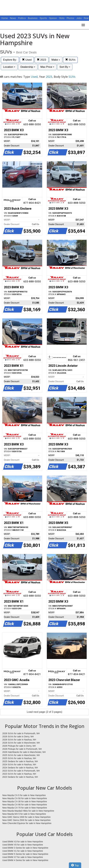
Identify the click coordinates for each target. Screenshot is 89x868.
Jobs (79, 18)
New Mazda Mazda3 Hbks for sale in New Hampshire (28, 811)
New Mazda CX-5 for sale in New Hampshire (24, 795)
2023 (42, 60)
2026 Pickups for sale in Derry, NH (19, 746)
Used (27, 60)
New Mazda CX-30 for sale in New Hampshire (25, 801)
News (13, 18)
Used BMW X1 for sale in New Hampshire (23, 851)
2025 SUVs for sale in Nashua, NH (19, 758)
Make (56, 60)
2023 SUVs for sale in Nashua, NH (19, 774)
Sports (44, 18)
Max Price (47, 67)
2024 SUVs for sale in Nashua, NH (19, 764)
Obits (62, 18)
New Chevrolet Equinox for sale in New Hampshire (27, 823)
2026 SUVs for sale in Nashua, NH (19, 740)
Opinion (53, 18)
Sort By (65, 67)
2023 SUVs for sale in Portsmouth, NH (21, 771)
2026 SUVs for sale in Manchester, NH (21, 743)
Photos (71, 18)
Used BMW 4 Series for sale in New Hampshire (25, 860)
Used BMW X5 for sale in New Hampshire (23, 845)
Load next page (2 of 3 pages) (45, 712)
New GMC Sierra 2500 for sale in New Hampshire (26, 820)
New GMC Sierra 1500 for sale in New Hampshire (26, 817)
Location (9, 67)
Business (33, 18)
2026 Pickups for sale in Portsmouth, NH (22, 749)
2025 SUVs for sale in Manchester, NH (21, 755)
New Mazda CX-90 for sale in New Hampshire (25, 805)
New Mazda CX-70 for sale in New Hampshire (25, 808)
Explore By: (10, 60)
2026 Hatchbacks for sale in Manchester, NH (24, 752)
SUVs (70, 60)
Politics (22, 18)
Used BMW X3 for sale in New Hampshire (23, 842)
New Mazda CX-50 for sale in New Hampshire (25, 798)
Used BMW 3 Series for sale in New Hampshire (25, 848)
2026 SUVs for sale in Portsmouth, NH (21, 733)
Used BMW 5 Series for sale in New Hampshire (25, 854)
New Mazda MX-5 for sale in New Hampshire (24, 814)
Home (5, 18)
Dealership (28, 67)
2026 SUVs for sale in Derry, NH (18, 737)
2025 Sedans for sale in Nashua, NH (20, 761)
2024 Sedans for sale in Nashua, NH (20, 768)
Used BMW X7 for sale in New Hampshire (23, 857)
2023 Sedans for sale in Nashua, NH (20, 777)
